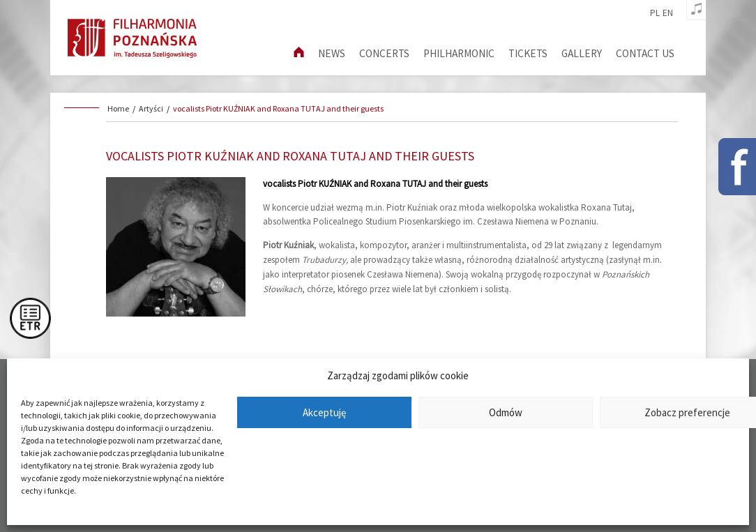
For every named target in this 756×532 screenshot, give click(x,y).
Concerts (384, 53)
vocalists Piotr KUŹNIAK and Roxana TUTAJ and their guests (278, 108)
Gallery (582, 53)
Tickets (528, 53)
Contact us (645, 53)
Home (118, 108)
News (332, 53)
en (668, 13)
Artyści (151, 108)
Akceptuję (324, 412)
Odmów (506, 412)
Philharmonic (459, 53)
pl (655, 13)
